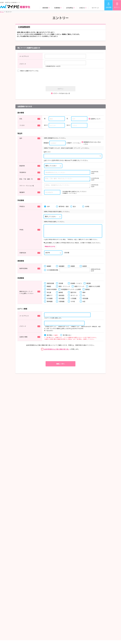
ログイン (117, 7)
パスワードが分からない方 (62, 93)
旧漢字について (96, 119)
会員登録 (108, 7)
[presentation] (61, 79)
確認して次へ (60, 364)
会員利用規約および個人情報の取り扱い (57, 349)
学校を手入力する (50, 246)
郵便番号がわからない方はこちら (92, 143)
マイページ (95, 8)
